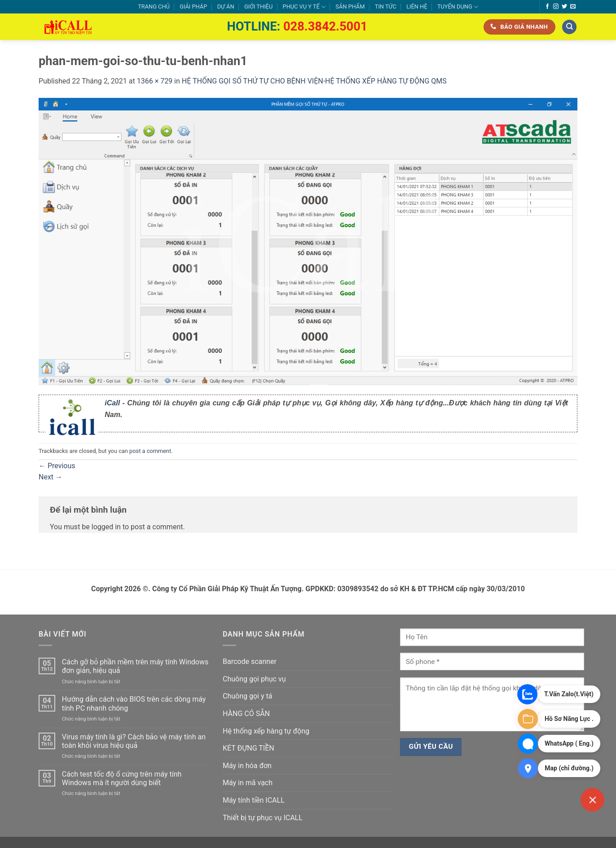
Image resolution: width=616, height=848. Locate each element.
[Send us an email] (573, 7)
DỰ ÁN (226, 7)
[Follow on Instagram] (556, 7)
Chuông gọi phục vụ (254, 679)
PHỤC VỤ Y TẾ (304, 7)
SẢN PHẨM (350, 7)
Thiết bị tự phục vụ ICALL (263, 818)
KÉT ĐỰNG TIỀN (249, 748)
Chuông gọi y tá (247, 696)
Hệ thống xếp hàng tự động (266, 731)
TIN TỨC (386, 7)
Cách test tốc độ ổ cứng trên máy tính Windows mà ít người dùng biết (122, 778)
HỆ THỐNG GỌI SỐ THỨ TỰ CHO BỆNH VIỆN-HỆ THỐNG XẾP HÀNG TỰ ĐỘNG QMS (314, 81)
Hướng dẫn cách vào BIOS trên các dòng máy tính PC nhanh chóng (134, 703)
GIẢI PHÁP (193, 7)
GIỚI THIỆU (258, 7)
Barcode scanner (250, 661)
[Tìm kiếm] (569, 27)
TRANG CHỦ (154, 7)
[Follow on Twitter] (564, 7)
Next (51, 477)
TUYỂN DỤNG (458, 7)
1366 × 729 (155, 81)
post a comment (150, 451)
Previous (57, 466)
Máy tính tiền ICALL (254, 800)
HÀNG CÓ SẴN (246, 714)
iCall (112, 403)
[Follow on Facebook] (547, 7)
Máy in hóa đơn (247, 766)
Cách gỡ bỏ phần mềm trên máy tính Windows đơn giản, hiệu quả (135, 666)
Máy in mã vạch (248, 783)
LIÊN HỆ (417, 7)
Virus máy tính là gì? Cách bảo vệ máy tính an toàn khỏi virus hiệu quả (134, 741)
